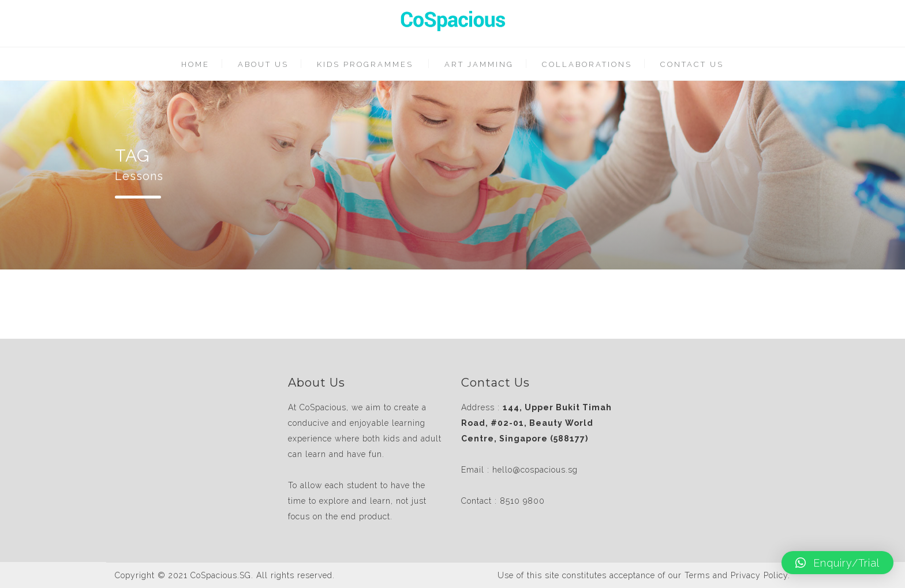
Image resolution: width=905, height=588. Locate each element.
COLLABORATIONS (587, 64)
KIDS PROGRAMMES (365, 64)
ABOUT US (263, 64)
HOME (195, 64)
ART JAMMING (479, 64)
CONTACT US (692, 64)
